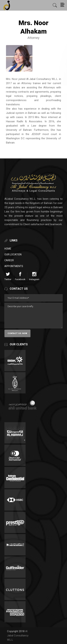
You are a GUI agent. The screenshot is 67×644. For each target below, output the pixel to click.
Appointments (14, 266)
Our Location (13, 254)
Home (8, 249)
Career (9, 260)
